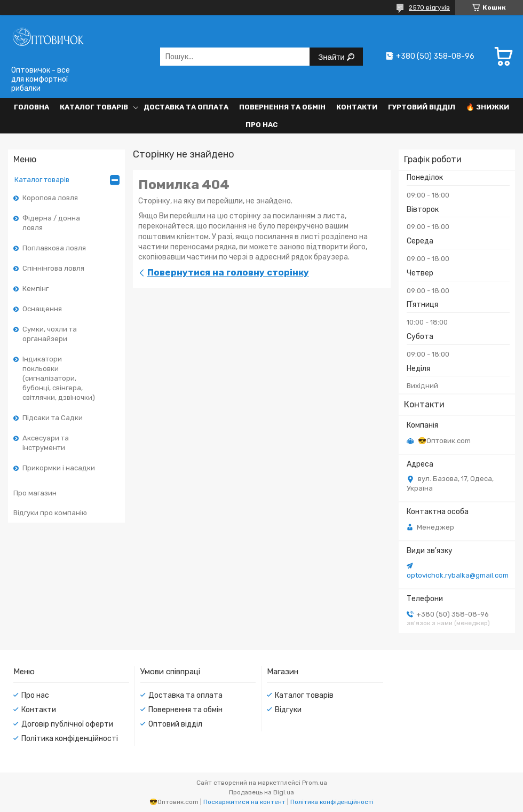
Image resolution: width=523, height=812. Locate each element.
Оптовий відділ (175, 724)
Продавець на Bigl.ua (261, 792)
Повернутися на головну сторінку (228, 272)
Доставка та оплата (186, 107)
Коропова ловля (50, 198)
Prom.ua (315, 783)
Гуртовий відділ (422, 107)
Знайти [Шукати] (332, 57)
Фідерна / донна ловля (51, 223)
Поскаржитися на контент (244, 802)
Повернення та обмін (282, 107)
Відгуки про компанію (50, 513)
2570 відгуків (429, 7)
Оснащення (42, 309)
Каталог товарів (94, 107)
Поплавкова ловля (54, 248)
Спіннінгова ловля (53, 268)
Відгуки (288, 710)
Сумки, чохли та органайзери (50, 334)
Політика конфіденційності (70, 739)
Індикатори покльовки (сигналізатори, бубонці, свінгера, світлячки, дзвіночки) (59, 378)
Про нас (261, 125)
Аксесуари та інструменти (46, 443)
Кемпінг (35, 289)
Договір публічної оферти (67, 724)
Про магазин (35, 493)
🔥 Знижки (488, 107)
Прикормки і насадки (59, 468)
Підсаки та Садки (53, 418)
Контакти (357, 107)
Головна (31, 107)
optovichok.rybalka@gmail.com (458, 575)
